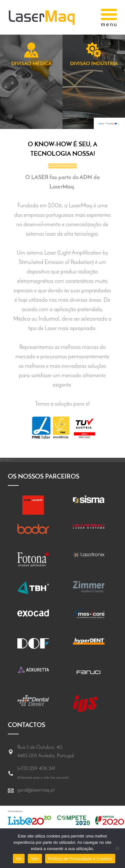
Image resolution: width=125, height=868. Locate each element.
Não (35, 859)
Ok (19, 859)
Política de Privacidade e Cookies (80, 859)
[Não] (117, 848)
